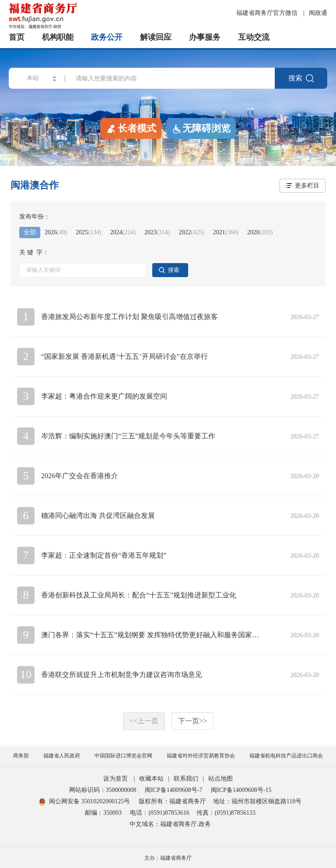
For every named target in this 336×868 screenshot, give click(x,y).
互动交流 (254, 37)
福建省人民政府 (62, 756)
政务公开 (107, 37)
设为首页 (115, 779)
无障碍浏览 (201, 128)
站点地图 (220, 779)
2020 (260, 232)
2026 (56, 232)
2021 (226, 232)
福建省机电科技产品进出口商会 (286, 756)
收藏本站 (151, 779)
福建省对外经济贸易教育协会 (201, 756)
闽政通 (318, 13)
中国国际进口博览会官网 (123, 756)
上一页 (144, 721)
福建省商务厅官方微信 (268, 13)
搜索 (301, 78)
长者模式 (131, 128)
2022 (191, 232)
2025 (88, 232)
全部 (30, 232)
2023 (157, 232)
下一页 (192, 721)
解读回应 (156, 37)
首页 (17, 37)
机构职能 (58, 37)
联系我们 (186, 779)
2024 (123, 232)
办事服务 (205, 37)
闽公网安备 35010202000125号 (85, 801)
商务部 (21, 756)
